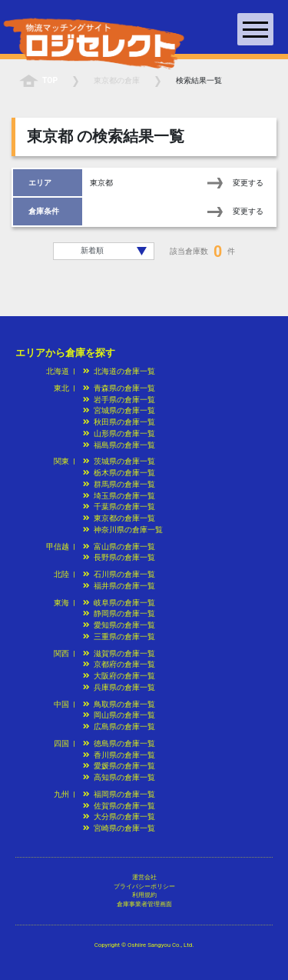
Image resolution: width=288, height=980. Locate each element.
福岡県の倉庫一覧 (119, 794)
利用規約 (144, 895)
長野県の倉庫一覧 (119, 557)
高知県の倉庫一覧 (119, 777)
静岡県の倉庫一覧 (119, 613)
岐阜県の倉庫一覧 (119, 603)
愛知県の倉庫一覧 (119, 625)
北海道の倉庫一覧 (119, 371)
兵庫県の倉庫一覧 (119, 687)
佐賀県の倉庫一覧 (119, 806)
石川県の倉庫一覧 (119, 574)
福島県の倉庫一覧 (119, 445)
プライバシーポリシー (144, 887)
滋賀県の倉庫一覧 (119, 653)
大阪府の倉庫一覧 (119, 676)
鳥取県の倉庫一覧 (119, 704)
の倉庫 (117, 80)
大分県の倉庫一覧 (119, 817)
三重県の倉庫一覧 (119, 637)
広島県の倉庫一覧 (119, 727)
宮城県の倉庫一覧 (119, 410)
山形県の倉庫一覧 (119, 433)
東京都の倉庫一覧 (119, 518)
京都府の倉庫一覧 (119, 664)
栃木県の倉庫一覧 (119, 473)
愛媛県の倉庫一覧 (119, 766)
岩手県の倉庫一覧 (119, 400)
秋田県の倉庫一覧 (119, 422)
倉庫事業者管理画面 (144, 904)
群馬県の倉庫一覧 (119, 484)
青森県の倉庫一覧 (119, 388)
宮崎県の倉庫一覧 (119, 828)
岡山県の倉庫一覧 (119, 715)
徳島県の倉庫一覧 (119, 743)
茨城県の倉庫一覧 (119, 461)
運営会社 (144, 877)
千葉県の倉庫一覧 (119, 507)
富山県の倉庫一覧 (119, 547)
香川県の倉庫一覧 (119, 755)
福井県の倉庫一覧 (119, 586)
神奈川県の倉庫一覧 (123, 530)
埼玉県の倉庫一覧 (119, 496)
